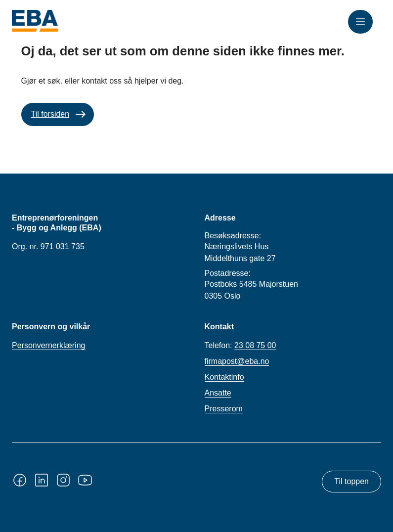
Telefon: (240, 346)
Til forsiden (50, 114)
